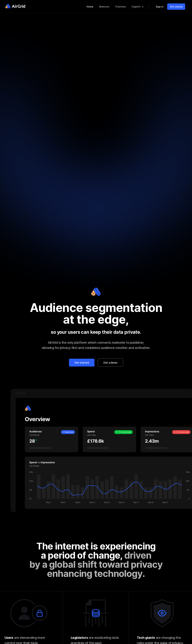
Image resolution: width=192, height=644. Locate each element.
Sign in (160, 7)
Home (90, 7)
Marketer (105, 7)
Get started (176, 7)
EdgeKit (138, 7)
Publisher (121, 7)
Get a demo (110, 363)
